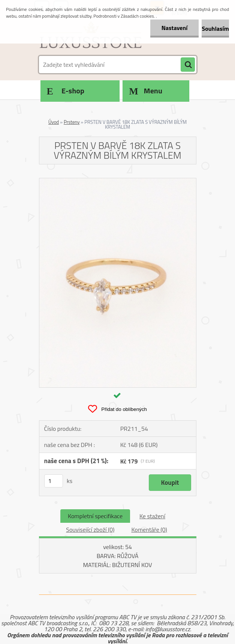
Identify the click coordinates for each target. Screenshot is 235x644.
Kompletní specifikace (95, 516)
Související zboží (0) (90, 530)
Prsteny (72, 122)
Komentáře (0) (149, 530)
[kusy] (54, 481)
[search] (188, 65)
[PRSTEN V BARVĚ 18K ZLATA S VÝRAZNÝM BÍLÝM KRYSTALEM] (118, 181)
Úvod (54, 122)
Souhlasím (215, 29)
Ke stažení (152, 516)
